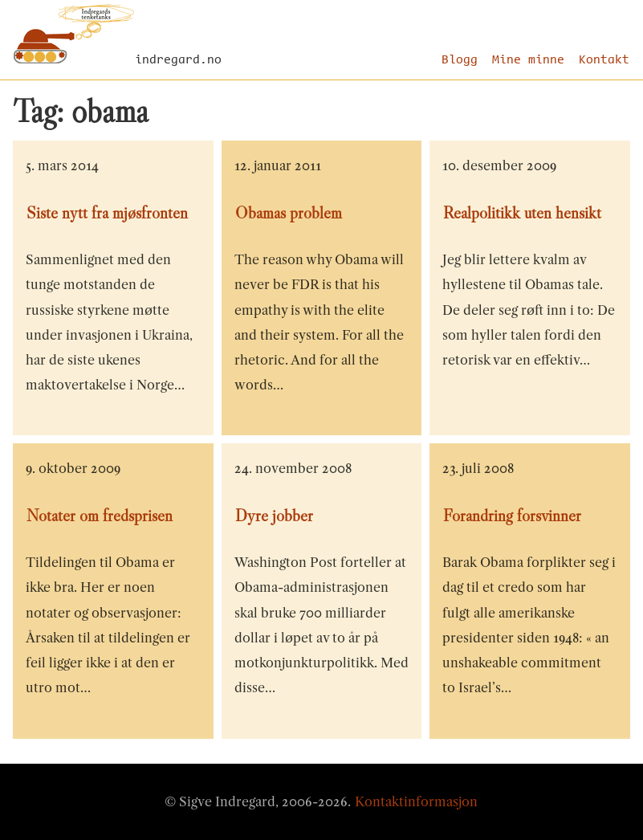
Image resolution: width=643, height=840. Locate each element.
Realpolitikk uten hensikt (522, 213)
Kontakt (604, 60)
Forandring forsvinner (512, 516)
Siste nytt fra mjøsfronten (107, 213)
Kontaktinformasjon (416, 801)
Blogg (460, 60)
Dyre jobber (274, 516)
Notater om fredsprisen (100, 516)
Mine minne (528, 60)
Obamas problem (289, 213)
